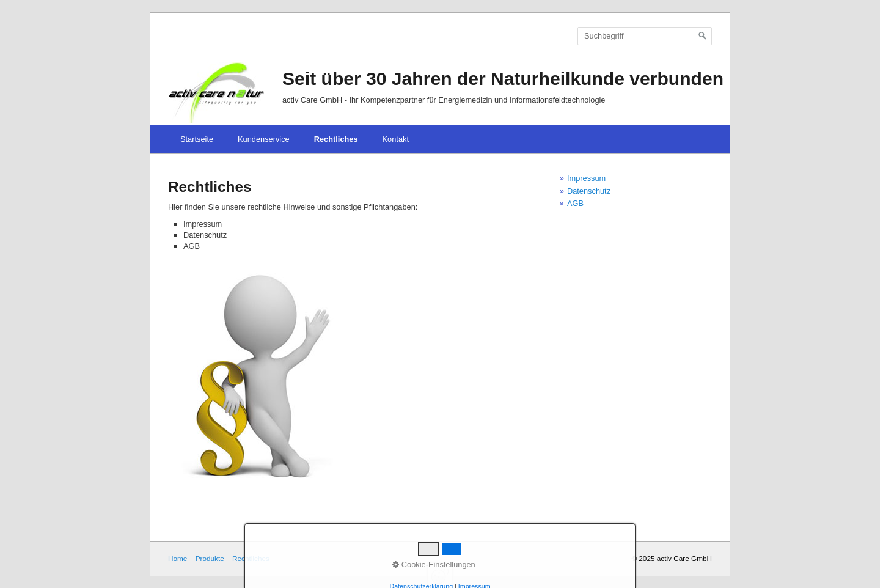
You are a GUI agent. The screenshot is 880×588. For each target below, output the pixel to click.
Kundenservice (264, 139)
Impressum (586, 178)
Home (178, 558)
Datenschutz (589, 191)
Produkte (210, 558)
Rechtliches (336, 139)
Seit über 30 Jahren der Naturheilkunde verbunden (503, 79)
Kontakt (396, 139)
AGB (575, 203)
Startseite (197, 139)
